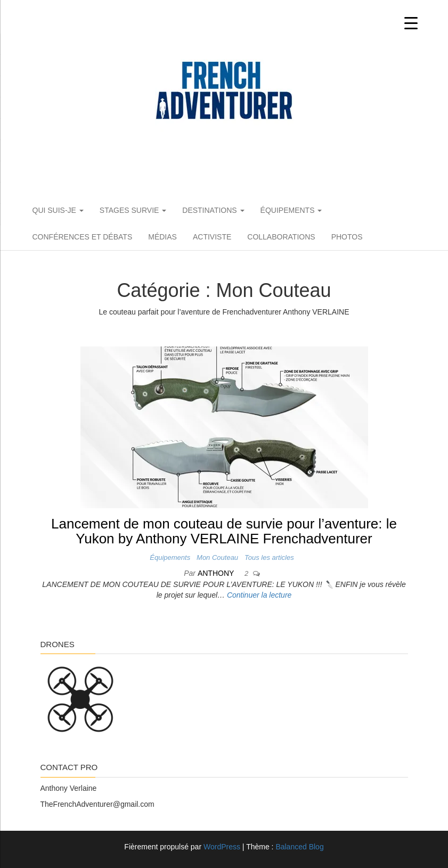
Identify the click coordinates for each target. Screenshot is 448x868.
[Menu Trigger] (411, 23)
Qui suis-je (58, 210)
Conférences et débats (83, 237)
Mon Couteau (217, 557)
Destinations (213, 210)
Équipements (291, 210)
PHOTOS (347, 237)
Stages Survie (133, 210)
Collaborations (281, 237)
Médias (162, 237)
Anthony (217, 573)
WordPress (222, 847)
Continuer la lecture (259, 595)
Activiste (212, 237)
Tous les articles (269, 557)
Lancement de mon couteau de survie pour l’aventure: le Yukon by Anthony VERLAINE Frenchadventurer (224, 531)
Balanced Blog (299, 847)
